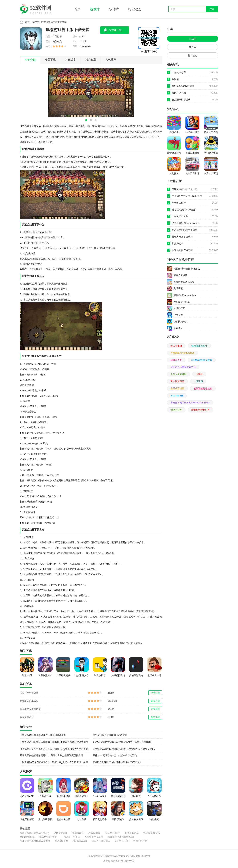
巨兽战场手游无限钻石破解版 (187, 196)
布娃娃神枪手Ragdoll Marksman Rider (190, 403)
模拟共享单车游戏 (29, 693)
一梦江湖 (198, 381)
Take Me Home (112, 833)
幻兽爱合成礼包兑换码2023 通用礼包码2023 (43, 735)
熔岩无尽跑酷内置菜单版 (185, 230)
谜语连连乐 (78, 833)
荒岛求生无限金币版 (30, 709)
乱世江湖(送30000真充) (184, 210)
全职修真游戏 (27, 717)
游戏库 (95, 9)
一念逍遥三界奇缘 (71, 837)
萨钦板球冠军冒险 (29, 701)
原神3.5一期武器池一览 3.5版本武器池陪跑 (115, 755)
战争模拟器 (94, 833)
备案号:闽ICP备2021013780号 (119, 861)
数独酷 (175, 79)
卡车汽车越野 (179, 72)
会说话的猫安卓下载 (182, 250)
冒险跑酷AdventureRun (182, 353)
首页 (77, 9)
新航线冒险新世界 (200, 410)
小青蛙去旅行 (179, 203)
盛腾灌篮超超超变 (203, 388)
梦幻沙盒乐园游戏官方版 (183, 367)
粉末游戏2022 (80, 841)
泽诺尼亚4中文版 (48, 837)
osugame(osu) (27, 837)
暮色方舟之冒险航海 (182, 237)
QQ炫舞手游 (61, 841)
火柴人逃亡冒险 (180, 216)
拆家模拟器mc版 (152, 833)
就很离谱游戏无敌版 (202, 360)
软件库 (114, 9)
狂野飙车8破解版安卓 (183, 86)
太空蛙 (199, 374)
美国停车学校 (122, 841)
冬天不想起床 (140, 841)
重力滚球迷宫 (177, 381)
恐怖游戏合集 (61, 833)
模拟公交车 (178, 243)
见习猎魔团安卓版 (94, 837)
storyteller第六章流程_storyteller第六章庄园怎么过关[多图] (122, 742)
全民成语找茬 (177, 388)
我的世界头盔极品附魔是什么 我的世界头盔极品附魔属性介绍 (51, 755)
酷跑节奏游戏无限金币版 (185, 189)
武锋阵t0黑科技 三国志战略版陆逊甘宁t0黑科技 (117, 762)
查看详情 (155, 693)
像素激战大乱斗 (199, 346)
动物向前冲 (176, 410)
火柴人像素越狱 (178, 374)
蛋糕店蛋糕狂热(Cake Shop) (34, 833)
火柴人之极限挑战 (101, 841)
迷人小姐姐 (176, 346)
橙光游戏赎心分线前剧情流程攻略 (110, 735)
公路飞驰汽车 (132, 833)
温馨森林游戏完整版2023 (121, 837)
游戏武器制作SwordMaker (185, 223)
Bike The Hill (177, 396)
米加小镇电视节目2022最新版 (35, 841)
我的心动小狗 (179, 93)
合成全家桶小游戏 (181, 100)
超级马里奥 (176, 360)
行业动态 (135, 9)
